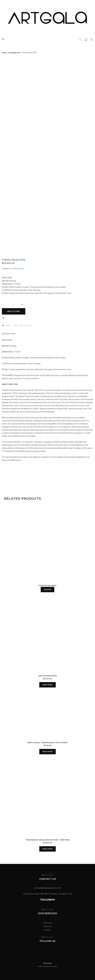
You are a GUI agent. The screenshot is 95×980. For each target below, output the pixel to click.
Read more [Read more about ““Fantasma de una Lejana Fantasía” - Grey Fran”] (47, 849)
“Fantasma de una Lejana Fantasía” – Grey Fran (48, 840)
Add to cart (14, 311)
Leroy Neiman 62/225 (47, 676)
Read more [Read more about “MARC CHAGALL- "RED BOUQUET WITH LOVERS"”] (47, 752)
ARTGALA (47, 923)
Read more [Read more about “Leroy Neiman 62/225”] (47, 685)
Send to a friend (24, 325)
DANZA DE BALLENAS (47, 586)
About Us (47, 926)
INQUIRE (47, 589)
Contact (47, 930)
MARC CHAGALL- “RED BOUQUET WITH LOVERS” (48, 743)
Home (4, 53)
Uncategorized (14, 53)
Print (6, 325)
